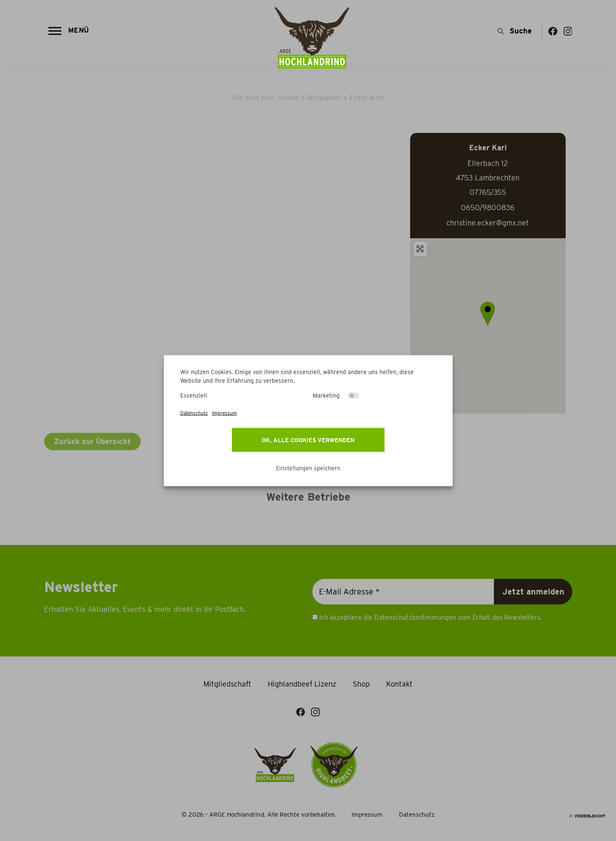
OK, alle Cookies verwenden (308, 440)
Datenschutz (194, 413)
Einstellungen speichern (308, 468)
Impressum (224, 413)
